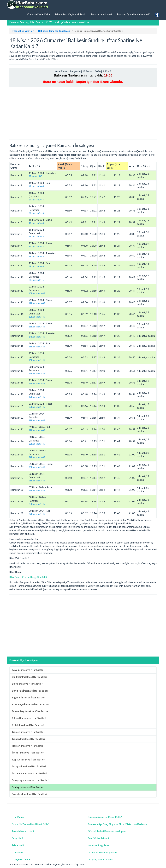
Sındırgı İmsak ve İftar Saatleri (28, 787)
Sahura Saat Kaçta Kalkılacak (70, 14)
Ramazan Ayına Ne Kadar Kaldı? (133, 14)
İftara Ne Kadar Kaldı (38, 14)
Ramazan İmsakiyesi (101, 14)
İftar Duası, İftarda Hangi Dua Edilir (29, 577)
